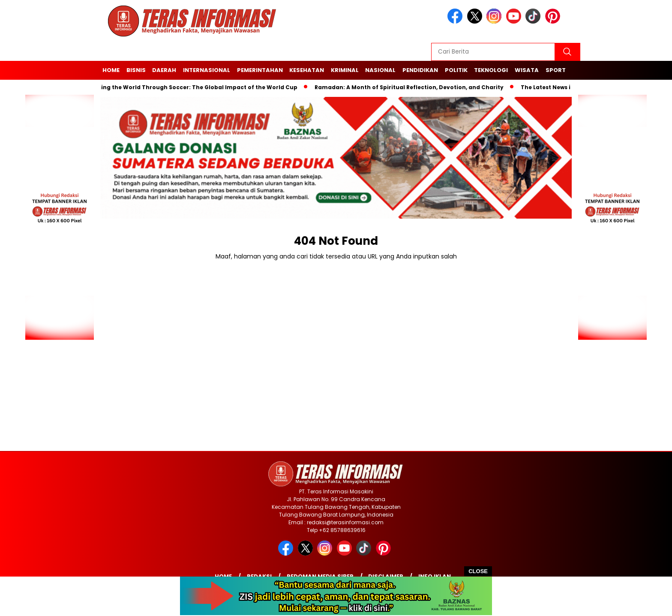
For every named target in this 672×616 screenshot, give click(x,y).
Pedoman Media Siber (320, 576)
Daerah (164, 70)
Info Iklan (435, 576)
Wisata (527, 70)
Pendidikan (420, 70)
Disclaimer (386, 576)
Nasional (380, 70)
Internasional (207, 70)
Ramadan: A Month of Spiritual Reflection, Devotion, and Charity (411, 87)
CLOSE (478, 571)
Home (111, 70)
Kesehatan (307, 70)
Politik (456, 70)
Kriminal (345, 70)
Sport (556, 70)
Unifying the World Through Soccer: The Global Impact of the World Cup (194, 87)
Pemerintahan (260, 70)
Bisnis (136, 70)
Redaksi (259, 576)
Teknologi (491, 70)
